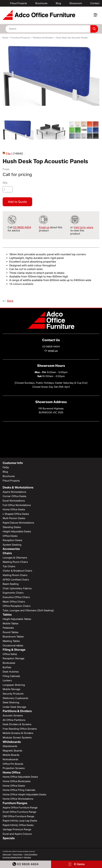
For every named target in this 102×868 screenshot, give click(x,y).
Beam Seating (11, 584)
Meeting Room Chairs (15, 562)
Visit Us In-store (83, 227)
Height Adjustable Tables (17, 619)
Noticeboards (10, 759)
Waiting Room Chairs (15, 575)
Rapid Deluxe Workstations (18, 523)
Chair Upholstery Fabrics (17, 588)
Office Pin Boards (13, 764)
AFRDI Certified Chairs (16, 580)
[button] (97, 16)
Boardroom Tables (13, 637)
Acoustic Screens (13, 716)
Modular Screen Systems (17, 738)
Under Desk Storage (14, 707)
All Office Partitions (14, 720)
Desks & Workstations (18, 487)
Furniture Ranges (15, 803)
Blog (58, 3)
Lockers (7, 680)
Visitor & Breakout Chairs (17, 571)
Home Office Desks (14, 509)
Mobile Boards (11, 755)
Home (5, 38)
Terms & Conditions (31, 854)
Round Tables (11, 632)
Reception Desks (12, 540)
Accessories (11, 549)
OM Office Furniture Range (18, 816)
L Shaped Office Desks (16, 514)
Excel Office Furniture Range (19, 812)
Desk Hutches (11, 672)
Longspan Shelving (14, 685)
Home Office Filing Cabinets (19, 790)
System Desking (12, 545)
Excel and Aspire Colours (17, 834)
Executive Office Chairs (16, 597)
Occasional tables (13, 646)
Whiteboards (12, 742)
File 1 (9, 154)
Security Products (13, 694)
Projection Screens (14, 768)
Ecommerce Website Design (12, 857)
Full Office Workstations (17, 505)
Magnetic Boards (12, 751)
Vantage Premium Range (17, 829)
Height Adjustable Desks (17, 531)
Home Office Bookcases (17, 781)
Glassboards (10, 746)
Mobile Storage (11, 689)
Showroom (76, 3)
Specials (9, 838)
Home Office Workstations (18, 799)
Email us (44, 227)
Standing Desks (12, 527)
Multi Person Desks (14, 518)
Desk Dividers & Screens (17, 724)
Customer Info (13, 463)
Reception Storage (13, 658)
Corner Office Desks (15, 496)
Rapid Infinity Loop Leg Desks (20, 821)
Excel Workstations (14, 501)
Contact (95, 3)
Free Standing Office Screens (20, 729)
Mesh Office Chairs (14, 602)
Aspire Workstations (14, 492)
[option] (51, 74)
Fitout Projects (18, 3)
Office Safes (10, 654)
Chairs (7, 553)
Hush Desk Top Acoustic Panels (72, 38)
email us (53, 351)
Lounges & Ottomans (15, 558)
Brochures (41, 3)
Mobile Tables (11, 624)
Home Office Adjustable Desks (20, 777)
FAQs (6, 467)
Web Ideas (28, 857)
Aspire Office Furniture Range (20, 808)
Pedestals (8, 628)
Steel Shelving (11, 702)
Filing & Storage (14, 650)
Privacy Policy (18, 854)
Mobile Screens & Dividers (18, 733)
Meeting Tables (11, 641)
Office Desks (10, 536)
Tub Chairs (9, 566)
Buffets (7, 667)
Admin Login (7, 854)
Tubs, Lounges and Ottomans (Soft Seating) (28, 610)
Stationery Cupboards (15, 698)
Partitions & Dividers (43, 38)
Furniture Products (20, 38)
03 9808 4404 (25, 864)
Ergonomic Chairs (13, 593)
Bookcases (9, 663)
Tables (7, 615)
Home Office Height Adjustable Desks (24, 795)
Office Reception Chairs (17, 606)
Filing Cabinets (11, 676)
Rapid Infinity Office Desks (18, 825)
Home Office (12, 772)
